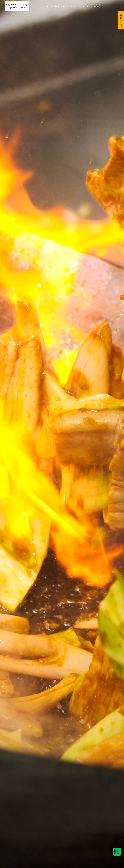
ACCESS (74, 6)
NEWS (90, 6)
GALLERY (65, 6)
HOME (49, 6)
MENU (56, 6)
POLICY (82, 6)
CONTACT (98, 6)
